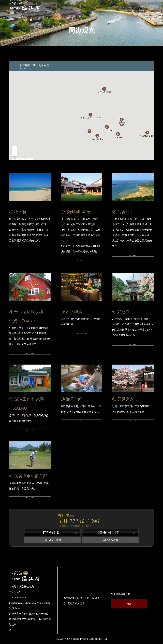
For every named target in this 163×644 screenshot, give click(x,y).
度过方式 (72, 603)
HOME (66, 598)
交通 (82, 603)
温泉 (80, 598)
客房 (87, 598)
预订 (129, 604)
